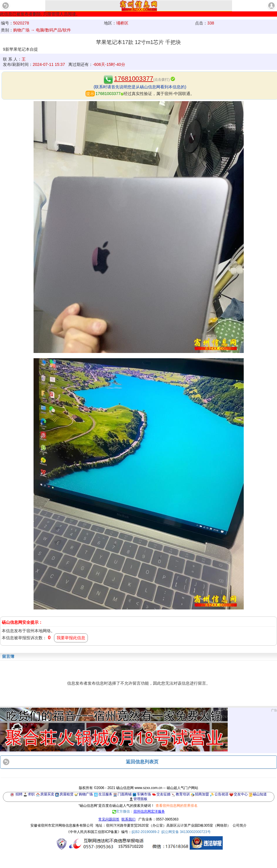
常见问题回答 (109, 819)
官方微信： (139, 811)
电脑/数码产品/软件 (53, 30)
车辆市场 (144, 794)
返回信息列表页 (142, 762)
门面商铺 (125, 794)
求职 (31, 794)
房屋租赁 (67, 794)
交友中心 (241, 794)
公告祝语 (222, 794)
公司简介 (240, 825)
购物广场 (86, 794)
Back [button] (6, 6)
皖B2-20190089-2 (146, 832)
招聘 (19, 794)
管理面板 (140, 799)
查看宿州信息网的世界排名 (177, 806)
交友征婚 (163, 794)
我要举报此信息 (71, 638)
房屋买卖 (47, 794)
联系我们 (128, 819)
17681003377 (134, 79)
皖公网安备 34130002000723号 (186, 832)
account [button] (271, 6)
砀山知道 (260, 794)
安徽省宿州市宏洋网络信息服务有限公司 (62, 825)
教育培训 (183, 794)
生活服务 (105, 794)
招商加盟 (202, 794)
